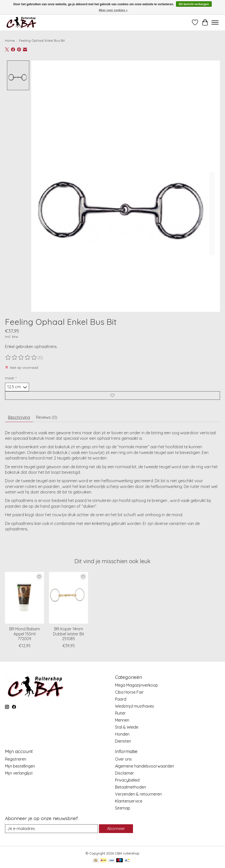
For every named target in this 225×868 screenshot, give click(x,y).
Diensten (123, 741)
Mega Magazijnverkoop (136, 685)
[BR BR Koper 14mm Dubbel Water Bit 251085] (68, 598)
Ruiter (120, 713)
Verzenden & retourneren (138, 794)
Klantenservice (129, 801)
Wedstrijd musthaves (134, 706)
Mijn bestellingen (20, 766)
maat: (11, 378)
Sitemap (123, 808)
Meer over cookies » (113, 10)
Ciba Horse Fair (129, 692)
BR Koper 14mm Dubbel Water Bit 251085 (69, 634)
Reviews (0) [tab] (47, 417)
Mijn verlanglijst (19, 773)
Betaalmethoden (130, 787)
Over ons (123, 759)
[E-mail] (51, 829)
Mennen (122, 720)
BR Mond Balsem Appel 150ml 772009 (25, 634)
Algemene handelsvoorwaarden (144, 766)
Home (10, 40)
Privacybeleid (127, 780)
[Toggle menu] (215, 22)
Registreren (16, 759)
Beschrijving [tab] (19, 417)
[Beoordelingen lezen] (21, 358)
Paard (121, 699)
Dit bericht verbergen (194, 4)
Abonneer (116, 829)
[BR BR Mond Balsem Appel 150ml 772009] (24, 598)
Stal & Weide (127, 727)
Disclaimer (124, 773)
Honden (122, 734)
